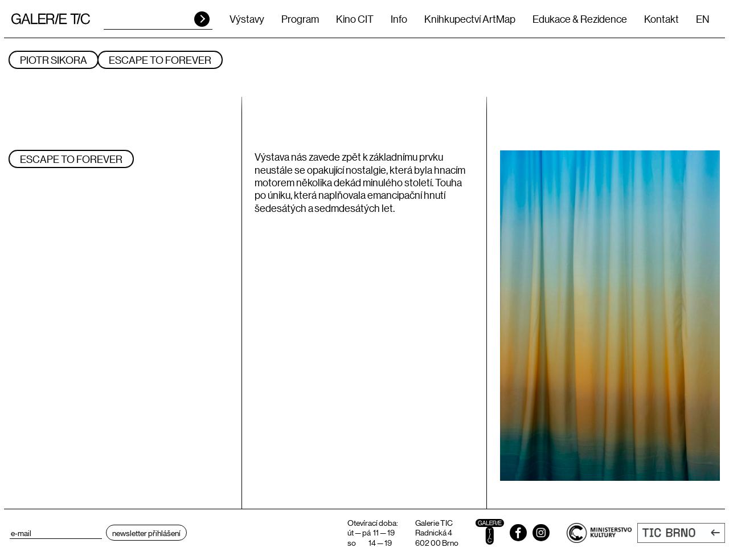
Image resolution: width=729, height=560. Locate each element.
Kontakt (662, 19)
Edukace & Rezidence (580, 19)
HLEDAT (202, 19)
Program (300, 19)
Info (399, 19)
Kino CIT (355, 19)
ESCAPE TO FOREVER (160, 60)
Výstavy (247, 19)
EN (703, 19)
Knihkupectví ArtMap (470, 19)
